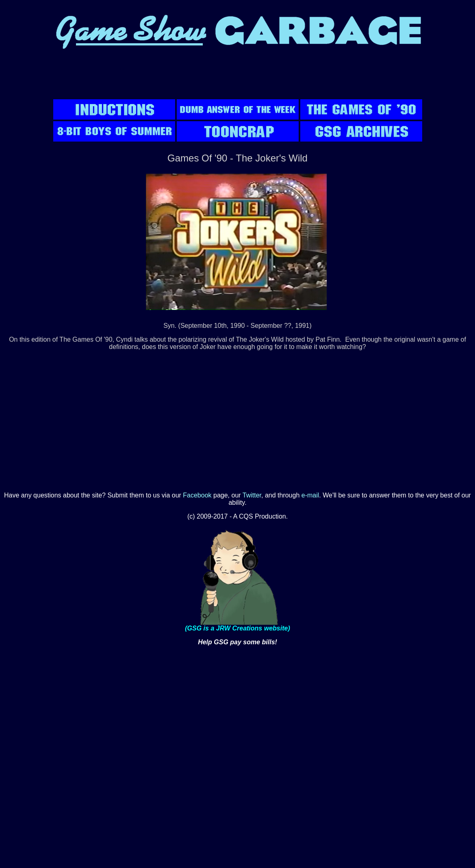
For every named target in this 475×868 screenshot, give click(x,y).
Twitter (252, 495)
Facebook (197, 495)
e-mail (310, 495)
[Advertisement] (238, 79)
